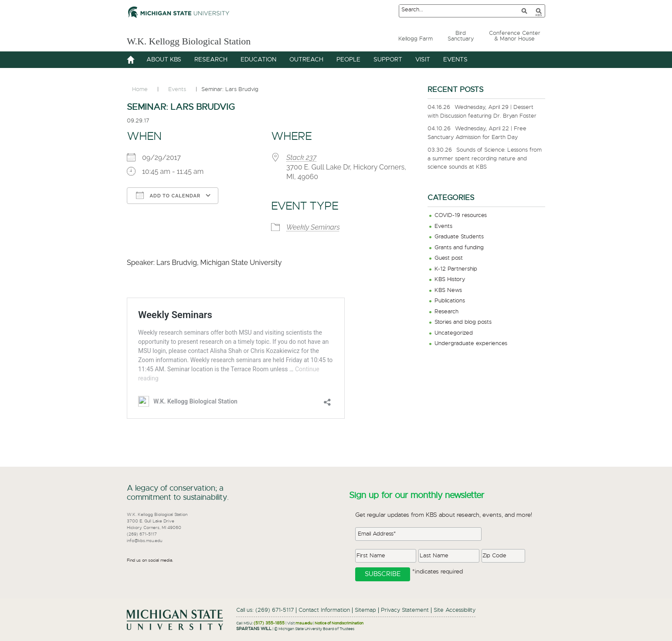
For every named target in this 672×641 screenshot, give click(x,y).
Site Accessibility (455, 610)
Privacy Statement (405, 610)
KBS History (450, 280)
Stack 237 (301, 158)
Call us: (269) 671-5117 (265, 610)
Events (443, 226)
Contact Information (324, 610)
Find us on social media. (150, 560)
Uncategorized (454, 333)
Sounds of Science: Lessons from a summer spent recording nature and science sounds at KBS (485, 159)
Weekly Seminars (313, 227)
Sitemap (365, 610)
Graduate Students (459, 237)
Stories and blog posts (463, 322)
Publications (450, 301)
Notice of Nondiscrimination (339, 623)
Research (446, 312)
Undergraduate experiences (471, 344)
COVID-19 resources (461, 215)
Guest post (449, 258)
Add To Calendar (168, 195)
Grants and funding (459, 248)
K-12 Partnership (456, 269)
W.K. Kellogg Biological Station (215, 40)
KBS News (448, 290)
